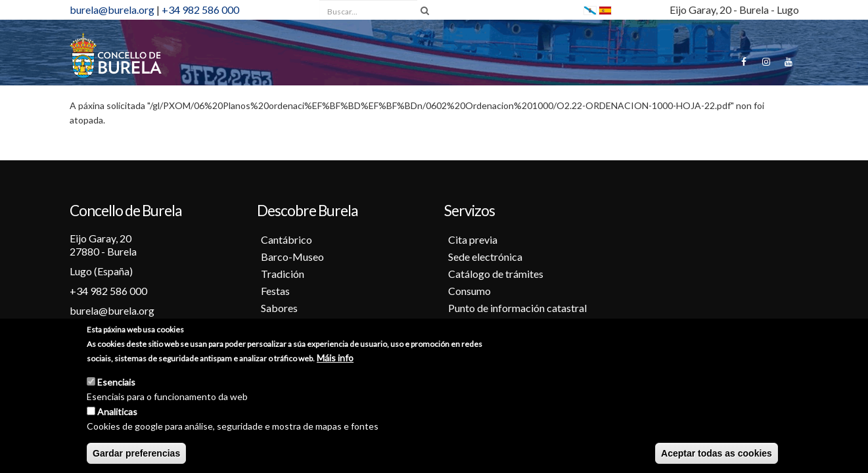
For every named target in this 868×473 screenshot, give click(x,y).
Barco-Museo (292, 257)
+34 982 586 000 (200, 10)
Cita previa (473, 239)
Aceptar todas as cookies (717, 454)
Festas (275, 291)
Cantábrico (286, 239)
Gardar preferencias (136, 454)
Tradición (283, 274)
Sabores (279, 308)
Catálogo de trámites (496, 274)
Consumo (469, 291)
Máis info (335, 358)
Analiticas (117, 412)
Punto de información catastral (517, 308)
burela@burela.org (112, 10)
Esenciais (116, 383)
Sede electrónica (485, 257)
